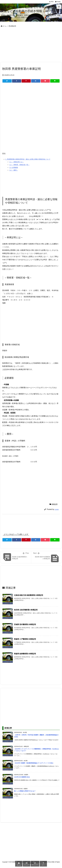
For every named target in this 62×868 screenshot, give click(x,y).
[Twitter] (7, 81)
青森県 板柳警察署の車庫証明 (25, 654)
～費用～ (14, 170)
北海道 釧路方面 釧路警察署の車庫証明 (29, 595)
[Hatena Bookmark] (36, 81)
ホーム (4, 26)
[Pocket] (45, 81)
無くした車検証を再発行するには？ (25, 791)
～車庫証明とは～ (16, 162)
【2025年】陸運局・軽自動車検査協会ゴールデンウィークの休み (34, 763)
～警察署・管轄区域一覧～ (19, 165)
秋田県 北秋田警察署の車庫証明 (26, 610)
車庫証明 (13, 26)
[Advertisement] (31, 45)
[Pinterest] (26, 81)
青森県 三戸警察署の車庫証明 (25, 639)
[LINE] (55, 81)
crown (57, 509)
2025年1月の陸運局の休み (22, 777)
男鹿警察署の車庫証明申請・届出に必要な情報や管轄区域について (28, 159)
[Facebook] (17, 81)
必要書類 (14, 167)
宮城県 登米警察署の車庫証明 (25, 624)
